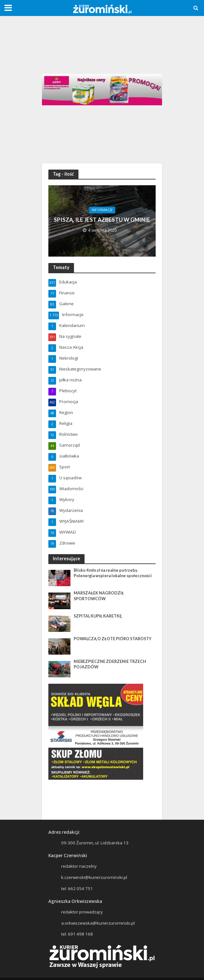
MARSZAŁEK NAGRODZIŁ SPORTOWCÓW (99, 596)
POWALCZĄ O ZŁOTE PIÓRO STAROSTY (113, 639)
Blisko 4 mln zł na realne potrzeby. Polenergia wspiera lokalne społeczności (113, 573)
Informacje (102, 210)
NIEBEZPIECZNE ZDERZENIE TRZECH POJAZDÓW (110, 664)
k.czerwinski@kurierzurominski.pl (94, 877)
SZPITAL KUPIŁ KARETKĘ (98, 616)
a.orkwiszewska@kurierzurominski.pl (98, 923)
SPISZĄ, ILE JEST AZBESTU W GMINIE (102, 220)
